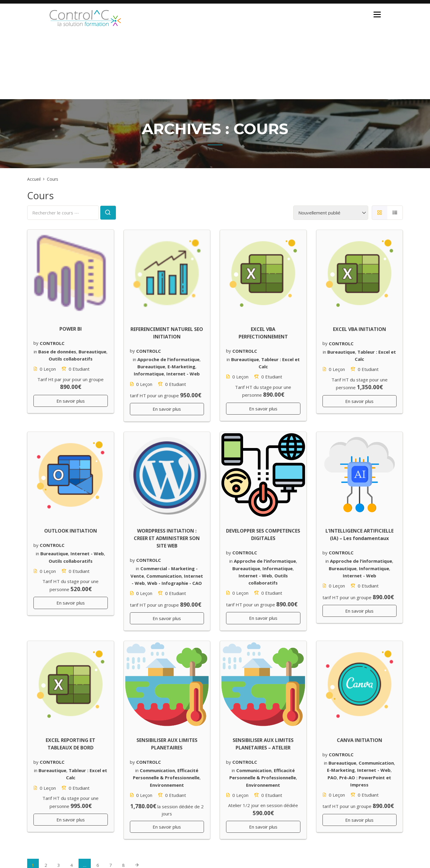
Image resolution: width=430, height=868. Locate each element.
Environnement (167, 785)
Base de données (57, 352)
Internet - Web (183, 374)
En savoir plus (71, 401)
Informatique (149, 374)
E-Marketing (181, 366)
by (36, 343)
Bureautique (92, 352)
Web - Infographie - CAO (175, 583)
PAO (332, 777)
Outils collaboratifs (71, 359)
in (35, 352)
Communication (164, 576)
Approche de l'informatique (168, 359)
